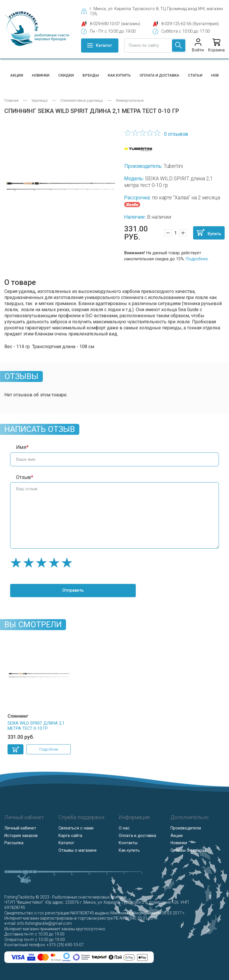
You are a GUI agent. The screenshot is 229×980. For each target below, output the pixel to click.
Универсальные (130, 100)
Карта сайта (70, 835)
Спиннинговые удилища (81, 100)
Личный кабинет (20, 828)
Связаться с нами (76, 828)
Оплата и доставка (159, 75)
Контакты (128, 843)
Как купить (119, 75)
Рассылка (14, 843)
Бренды (91, 75)
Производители (186, 828)
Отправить (64, 591)
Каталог (66, 843)
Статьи (195, 75)
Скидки (66, 75)
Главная (11, 100)
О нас (124, 828)
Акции (17, 75)
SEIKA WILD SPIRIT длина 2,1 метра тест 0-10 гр (36, 726)
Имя (21, 447)
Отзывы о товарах (188, 850)
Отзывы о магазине (78, 850)
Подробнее (197, 259)
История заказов (21, 835)
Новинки (41, 75)
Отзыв (23, 477)
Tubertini (173, 166)
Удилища (39, 100)
